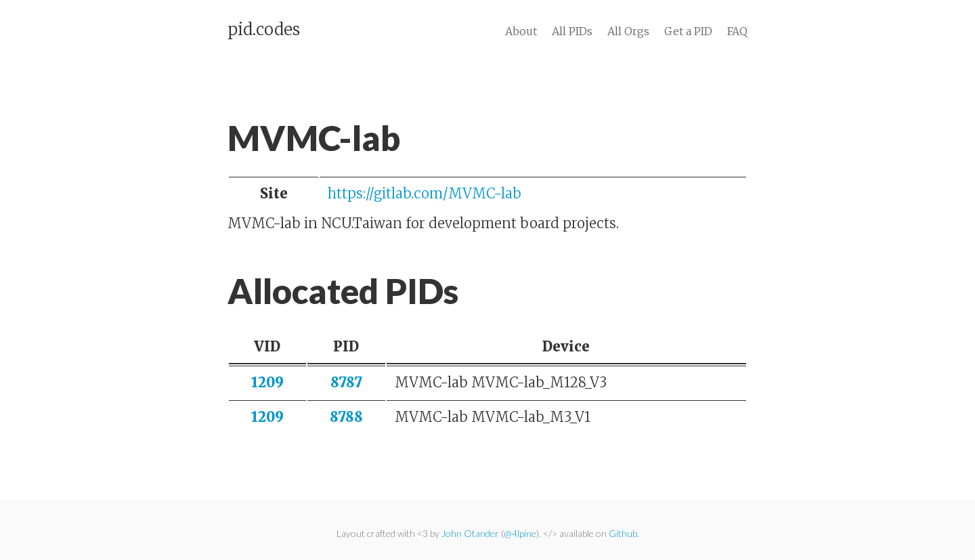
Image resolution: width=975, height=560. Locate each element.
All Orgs (628, 31)
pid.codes (264, 30)
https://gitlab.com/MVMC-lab (425, 193)
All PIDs (572, 31)
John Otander (470, 533)
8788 (346, 417)
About (521, 31)
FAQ (737, 31)
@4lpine (520, 533)
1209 (267, 382)
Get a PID (688, 31)
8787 (346, 382)
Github (623, 533)
